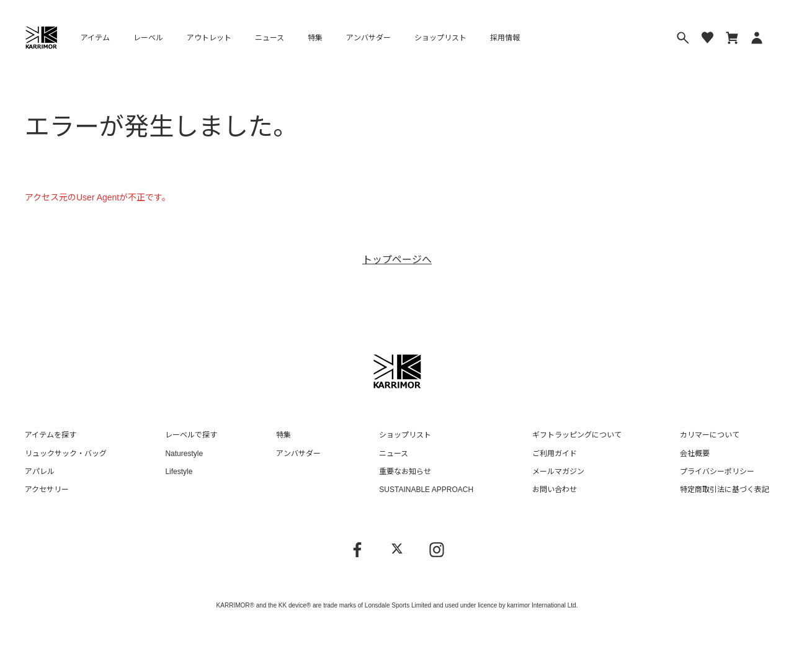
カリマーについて (710, 435)
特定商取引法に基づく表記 (725, 490)
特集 (315, 38)
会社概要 (695, 454)
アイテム (95, 38)
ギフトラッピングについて (577, 435)
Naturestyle (184, 454)
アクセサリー (47, 490)
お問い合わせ (555, 490)
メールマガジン (558, 472)
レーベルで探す (191, 435)
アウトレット (209, 38)
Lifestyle (179, 472)
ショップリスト (440, 38)
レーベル (148, 38)
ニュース (270, 38)
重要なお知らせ (405, 472)
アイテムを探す (51, 435)
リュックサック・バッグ (66, 454)
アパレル (40, 472)
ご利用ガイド (555, 454)
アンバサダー (368, 38)
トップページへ (397, 260)
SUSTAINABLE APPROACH (426, 490)
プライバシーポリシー (717, 472)
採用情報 (505, 38)
